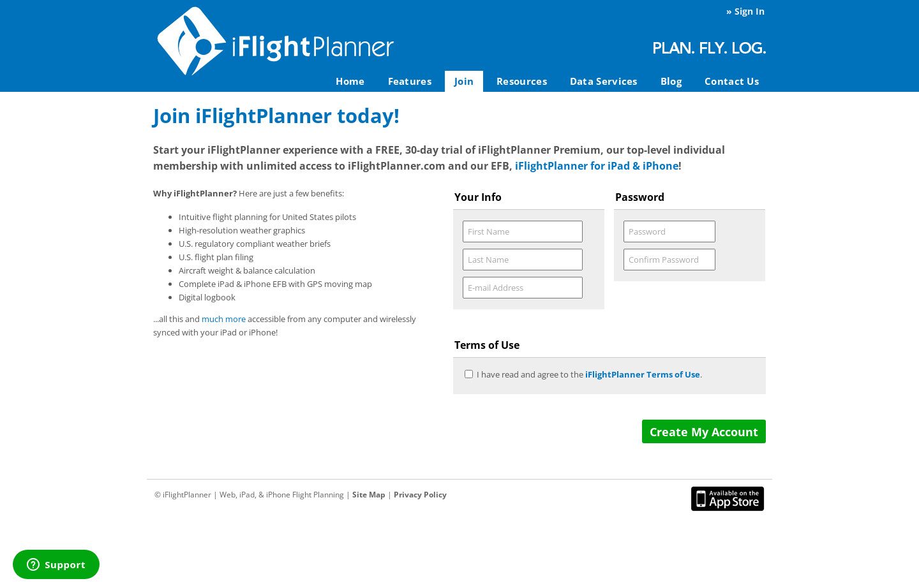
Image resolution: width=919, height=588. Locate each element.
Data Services (604, 81)
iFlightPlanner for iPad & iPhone (597, 166)
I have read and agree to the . (589, 374)
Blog (671, 81)
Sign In (750, 11)
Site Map (369, 495)
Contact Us (732, 81)
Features (410, 81)
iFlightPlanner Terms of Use (643, 374)
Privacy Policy (420, 495)
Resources (522, 81)
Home (350, 81)
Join (464, 81)
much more (224, 319)
